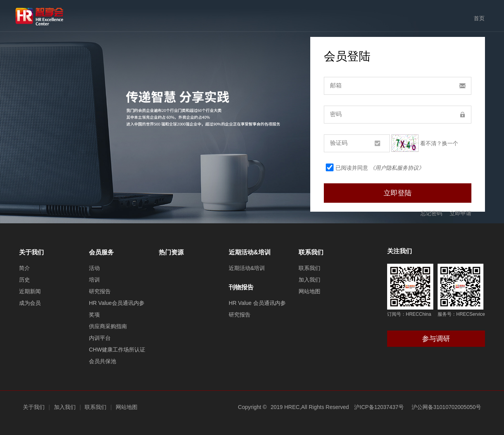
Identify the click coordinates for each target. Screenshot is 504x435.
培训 (94, 280)
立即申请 (461, 213)
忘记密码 (431, 213)
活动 (94, 268)
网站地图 (309, 291)
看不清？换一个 (439, 143)
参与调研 (436, 339)
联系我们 (311, 252)
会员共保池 (103, 361)
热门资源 (171, 252)
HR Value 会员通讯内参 (257, 303)
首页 (479, 18)
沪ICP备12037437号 (379, 407)
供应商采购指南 (108, 326)
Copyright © (252, 407)
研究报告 (100, 291)
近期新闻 (30, 291)
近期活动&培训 (250, 252)
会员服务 (101, 252)
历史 (24, 280)
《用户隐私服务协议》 (397, 168)
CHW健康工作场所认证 (117, 350)
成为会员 (30, 303)
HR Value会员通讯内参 (117, 303)
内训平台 (100, 338)
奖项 (94, 315)
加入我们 (309, 280)
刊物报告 (241, 287)
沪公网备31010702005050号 (446, 407)
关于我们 (31, 252)
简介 (24, 268)
